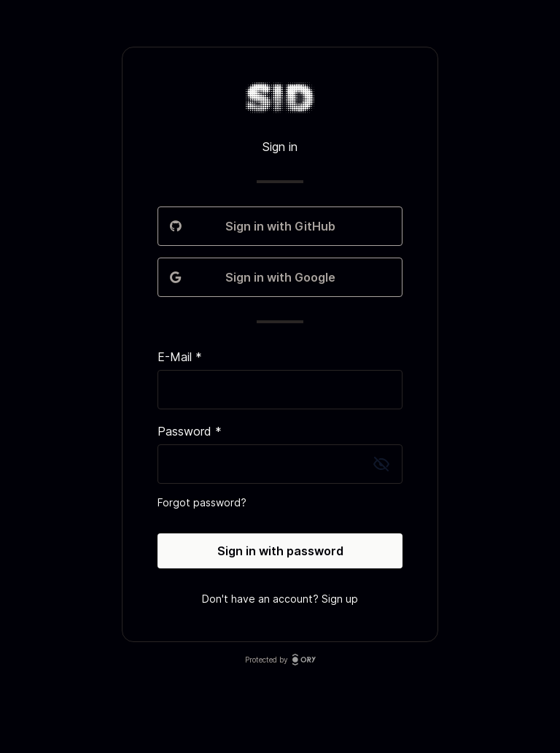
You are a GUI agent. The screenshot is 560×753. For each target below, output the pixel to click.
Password (190, 431)
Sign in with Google (280, 277)
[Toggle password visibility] (381, 464)
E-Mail (180, 357)
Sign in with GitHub (280, 226)
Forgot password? (202, 502)
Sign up (340, 599)
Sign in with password (280, 551)
